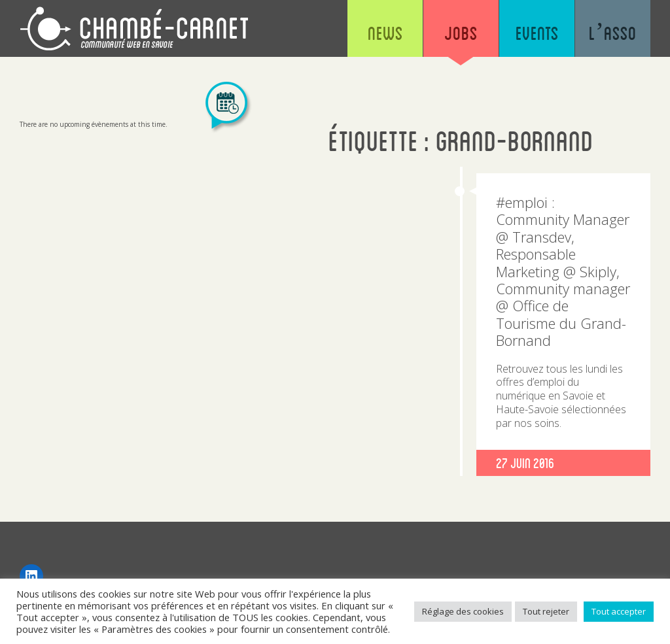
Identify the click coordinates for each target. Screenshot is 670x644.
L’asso (613, 33)
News (385, 33)
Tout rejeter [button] (546, 611)
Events (537, 33)
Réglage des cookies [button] (463, 611)
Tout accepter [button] (619, 611)
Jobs (461, 33)
